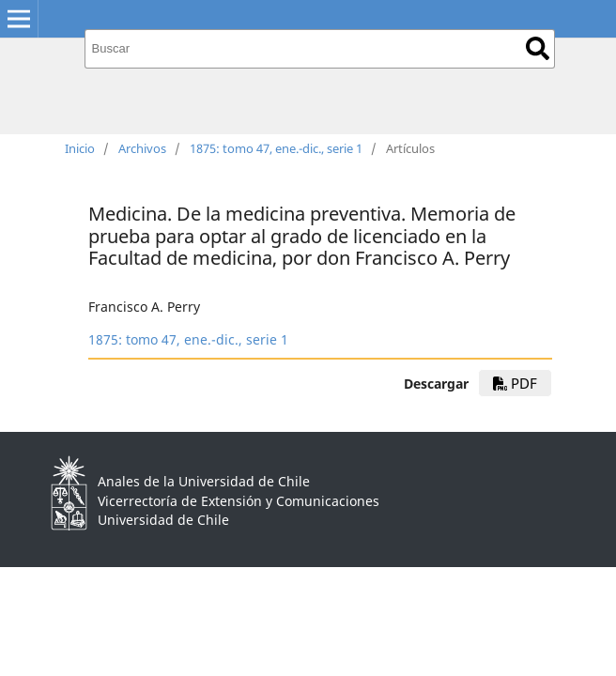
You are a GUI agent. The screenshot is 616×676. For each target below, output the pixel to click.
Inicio (80, 148)
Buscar (538, 48)
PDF (515, 383)
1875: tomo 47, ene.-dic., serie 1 (276, 148)
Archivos (142, 148)
